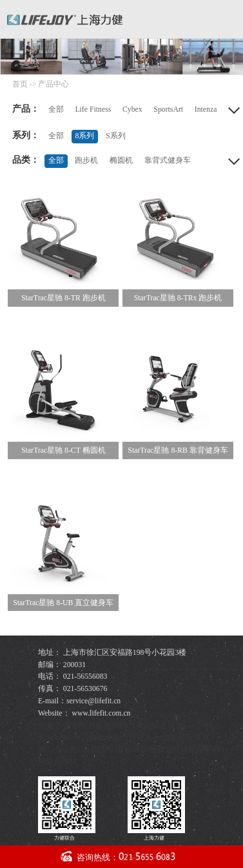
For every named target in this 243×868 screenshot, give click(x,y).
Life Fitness (93, 109)
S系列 (116, 136)
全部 (56, 109)
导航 (228, 17)
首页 (20, 84)
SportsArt (168, 109)
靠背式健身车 (168, 160)
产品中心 (53, 84)
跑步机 (86, 160)
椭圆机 (121, 160)
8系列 (84, 136)
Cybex (132, 109)
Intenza (206, 109)
